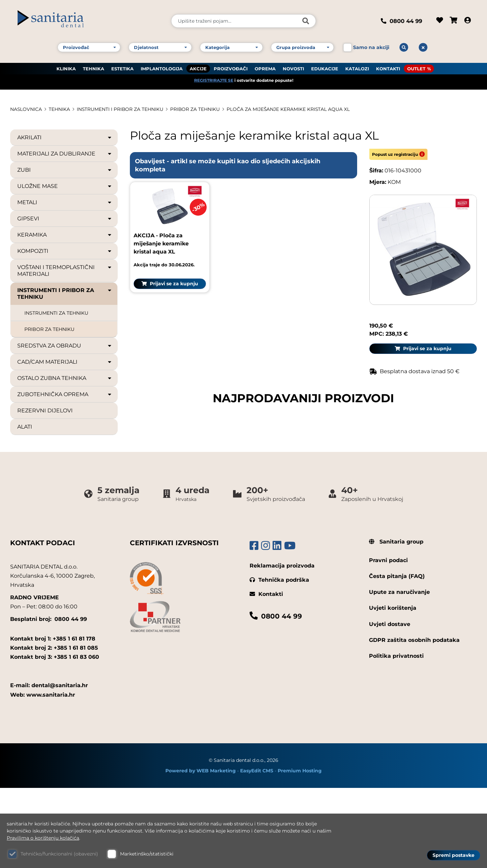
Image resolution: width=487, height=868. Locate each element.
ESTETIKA (122, 68)
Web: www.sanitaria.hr (43, 775)
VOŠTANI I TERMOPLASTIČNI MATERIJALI (65, 271)
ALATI (25, 427)
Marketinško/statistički (147, 854)
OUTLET (416, 68)
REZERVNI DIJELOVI (45, 411)
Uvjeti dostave (390, 704)
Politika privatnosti (396, 736)
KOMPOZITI (65, 251)
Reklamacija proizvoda (282, 646)
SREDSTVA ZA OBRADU (65, 346)
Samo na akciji (371, 47)
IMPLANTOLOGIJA (162, 68)
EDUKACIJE (325, 68)
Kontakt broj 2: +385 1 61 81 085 (54, 728)
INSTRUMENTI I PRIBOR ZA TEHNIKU (121, 109)
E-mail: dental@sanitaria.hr (49, 766)
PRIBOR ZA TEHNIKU (196, 109)
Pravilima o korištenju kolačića (43, 838)
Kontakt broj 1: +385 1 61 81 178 (53, 719)
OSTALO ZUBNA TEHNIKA (65, 378)
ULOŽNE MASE (65, 186)
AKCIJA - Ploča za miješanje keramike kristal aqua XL (162, 408)
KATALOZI (357, 68)
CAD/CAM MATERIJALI (65, 362)
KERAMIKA (65, 235)
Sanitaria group (396, 622)
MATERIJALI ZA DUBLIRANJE (65, 154)
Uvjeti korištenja (393, 688)
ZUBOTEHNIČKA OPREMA (65, 394)
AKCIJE (198, 68)
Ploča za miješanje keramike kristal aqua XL (290, 109)
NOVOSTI (293, 68)
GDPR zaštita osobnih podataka (414, 720)
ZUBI (65, 170)
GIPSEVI (65, 219)
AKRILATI (65, 138)
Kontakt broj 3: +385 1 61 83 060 (55, 737)
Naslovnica (26, 109)
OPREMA (265, 68)
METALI (65, 202)
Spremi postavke (454, 855)
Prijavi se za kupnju (166, 448)
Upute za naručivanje (399, 672)
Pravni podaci (388, 641)
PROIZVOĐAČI (231, 68)
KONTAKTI (388, 68)
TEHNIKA (94, 68)
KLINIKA (66, 68)
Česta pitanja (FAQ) (397, 657)
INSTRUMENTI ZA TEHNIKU (56, 313)
